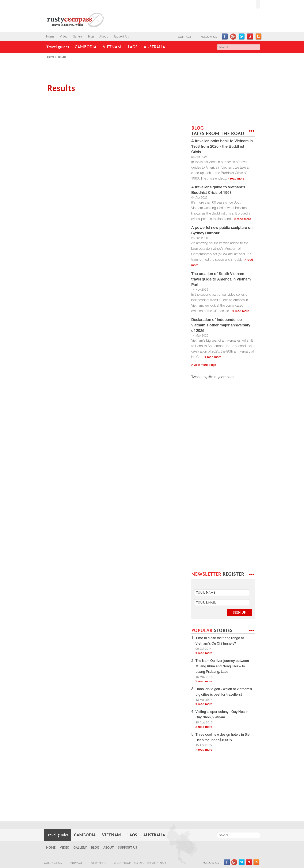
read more (236, 179)
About (104, 37)
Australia (154, 47)
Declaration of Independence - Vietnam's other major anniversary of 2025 (221, 326)
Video (64, 37)
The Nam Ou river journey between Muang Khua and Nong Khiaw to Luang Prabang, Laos (222, 667)
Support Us (121, 37)
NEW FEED (98, 863)
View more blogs (204, 365)
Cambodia (86, 47)
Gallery (78, 37)
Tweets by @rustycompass (213, 377)
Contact (185, 37)
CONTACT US (53, 863)
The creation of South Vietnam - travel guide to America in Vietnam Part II (221, 280)
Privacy (76, 863)
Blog (91, 37)
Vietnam (112, 47)
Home (50, 37)
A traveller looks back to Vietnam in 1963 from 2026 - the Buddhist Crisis (222, 147)
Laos (133, 47)
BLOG (218, 131)
